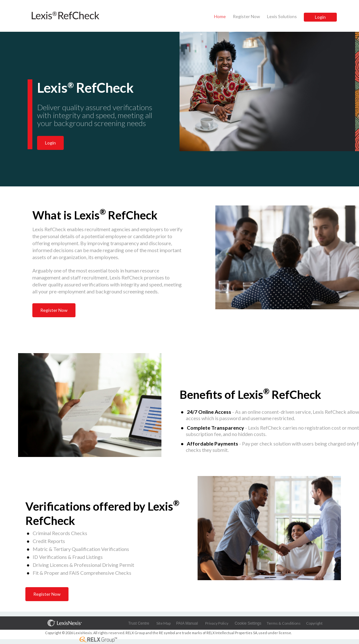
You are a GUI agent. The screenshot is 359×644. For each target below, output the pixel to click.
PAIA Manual (187, 623)
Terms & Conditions (284, 623)
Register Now (246, 16)
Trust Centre (139, 623)
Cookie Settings (248, 623)
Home (220, 16)
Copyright (314, 623)
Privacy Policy (217, 623)
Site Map (163, 623)
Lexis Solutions (282, 16)
